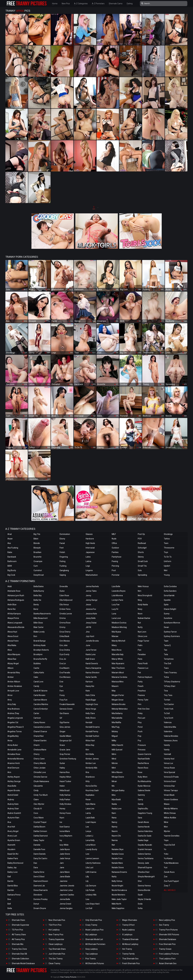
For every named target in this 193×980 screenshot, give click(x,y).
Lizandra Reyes (119, 591)
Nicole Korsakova (119, 890)
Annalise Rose (14, 754)
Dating (130, 4)
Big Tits (37, 534)
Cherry (37, 754)
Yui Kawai (168, 858)
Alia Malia (12, 645)
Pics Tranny (91, 959)
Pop (140, 736)
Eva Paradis (65, 673)
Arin (9, 772)
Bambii (11, 890)
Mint (114, 768)
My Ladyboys (91, 935)
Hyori (62, 818)
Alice (10, 650)
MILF (114, 534)
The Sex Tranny (56, 959)
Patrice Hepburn (145, 677)
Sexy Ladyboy (92, 949)
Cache (36, 668)
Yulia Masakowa (171, 863)
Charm (37, 745)
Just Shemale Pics (57, 954)
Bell (9, 904)
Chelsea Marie (40, 750)
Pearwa (141, 695)
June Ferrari (91, 650)
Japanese (90, 552)
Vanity (167, 750)
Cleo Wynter (39, 804)
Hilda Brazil (65, 790)
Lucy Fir (115, 609)
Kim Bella (90, 754)
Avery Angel (13, 831)
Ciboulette (38, 786)
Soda (140, 904)
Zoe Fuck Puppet (171, 881)
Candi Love (38, 682)
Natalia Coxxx (118, 854)
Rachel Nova (143, 763)
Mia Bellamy (117, 713)
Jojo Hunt (90, 636)
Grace (62, 745)
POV (140, 539)
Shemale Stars (18, 920)
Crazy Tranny (91, 925)
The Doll (167, 663)
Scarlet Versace (145, 849)
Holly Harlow (65, 795)
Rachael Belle (144, 759)
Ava (9, 822)
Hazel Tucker (65, 781)
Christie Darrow (40, 777)
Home (55, 4)
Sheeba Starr (144, 872)
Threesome (169, 548)
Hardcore (90, 539)
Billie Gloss (38, 623)
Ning (140, 600)
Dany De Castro (40, 858)
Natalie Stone (118, 868)
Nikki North (116, 904)
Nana (114, 818)
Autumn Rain (13, 818)
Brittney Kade (40, 645)
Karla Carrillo (91, 677)
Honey (62, 809)
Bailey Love (13, 872)
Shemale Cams (116, 4)
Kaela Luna (91, 654)
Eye (61, 686)
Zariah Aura (169, 872)
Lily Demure (91, 886)
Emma (63, 618)
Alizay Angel (13, 663)
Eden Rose (64, 595)
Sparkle (167, 600)
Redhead (142, 543)
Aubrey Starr (13, 809)
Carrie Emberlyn (41, 709)
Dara (36, 868)
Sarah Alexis (143, 822)
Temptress (169, 659)
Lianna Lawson (92, 858)
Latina (88, 561)
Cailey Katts (39, 673)
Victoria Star (169, 786)
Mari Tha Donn (118, 668)
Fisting (63, 561)
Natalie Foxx (117, 858)
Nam (114, 813)
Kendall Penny (92, 731)
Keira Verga (91, 709)
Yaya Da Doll (169, 845)
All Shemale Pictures (95, 963)
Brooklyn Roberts (41, 650)
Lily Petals (90, 890)
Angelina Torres (15, 731)
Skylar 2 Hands (144, 899)
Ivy (61, 840)
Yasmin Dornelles (172, 836)
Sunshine (168, 618)
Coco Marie (39, 818)
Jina (88, 632)
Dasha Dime (39, 872)
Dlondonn (38, 895)
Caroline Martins (41, 704)
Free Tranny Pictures (68, 977)
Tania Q (167, 645)
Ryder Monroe (144, 786)
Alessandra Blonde (16, 627)
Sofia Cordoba (170, 586)
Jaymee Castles (67, 895)
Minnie (115, 763)
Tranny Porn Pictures (168, 930)
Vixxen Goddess (171, 799)
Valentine (168, 731)
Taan (166, 641)
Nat (113, 845)
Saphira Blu (143, 809)
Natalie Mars (117, 863)
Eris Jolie (64, 645)
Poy (139, 741)
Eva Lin (63, 663)
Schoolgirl (142, 548)
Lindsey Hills (91, 895)
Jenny (88, 595)
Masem (115, 686)
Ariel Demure (13, 768)
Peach (141, 686)
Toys (166, 552)
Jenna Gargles (66, 908)
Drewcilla (64, 586)
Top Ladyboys (92, 954)
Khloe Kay (90, 745)
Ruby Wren (143, 777)
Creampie (38, 561)
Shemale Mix (18, 944)
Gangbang (64, 570)
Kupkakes (90, 795)
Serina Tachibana (146, 858)
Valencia (168, 722)
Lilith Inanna (91, 872)
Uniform (168, 561)
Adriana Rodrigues (16, 600)
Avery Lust (12, 836)
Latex (88, 557)
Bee (9, 899)
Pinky (140, 713)
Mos (114, 795)
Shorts (141, 552)
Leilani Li (89, 836)
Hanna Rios (65, 772)
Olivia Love (143, 636)
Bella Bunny (39, 591)
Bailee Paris (13, 858)
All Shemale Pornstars (95, 944)
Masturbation (92, 575)
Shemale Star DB (19, 954)
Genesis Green (66, 709)
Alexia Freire (13, 641)
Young (167, 575)
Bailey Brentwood (15, 863)
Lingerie (89, 570)
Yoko (166, 854)
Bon (35, 636)
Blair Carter (39, 627)
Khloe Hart (90, 741)
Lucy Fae (116, 605)
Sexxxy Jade (143, 863)
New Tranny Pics (56, 935)
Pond (140, 727)
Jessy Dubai (91, 623)
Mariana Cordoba (119, 677)
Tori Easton (169, 704)
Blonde (37, 543)
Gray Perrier (65, 754)
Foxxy (62, 695)
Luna (114, 614)
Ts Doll (167, 713)
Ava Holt (11, 827)
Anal (10, 534)
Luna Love (116, 618)
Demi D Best (39, 877)
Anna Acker (13, 745)
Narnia (115, 840)
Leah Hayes (91, 822)
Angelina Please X (16, 727)
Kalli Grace (90, 659)
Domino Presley (41, 899)
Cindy (36, 790)
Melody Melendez (120, 709)
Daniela (37, 845)
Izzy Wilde (64, 845)
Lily (87, 881)
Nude (114, 539)
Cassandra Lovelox (42, 727)
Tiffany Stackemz (172, 682)
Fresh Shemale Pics (131, 963)
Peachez (142, 691)
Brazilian (37, 552)
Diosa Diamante (41, 890)
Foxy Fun (64, 700)
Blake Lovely (39, 632)
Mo (113, 786)
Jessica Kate (91, 614)
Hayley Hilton (65, 777)
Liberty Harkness (93, 863)
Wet (166, 570)
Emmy (63, 627)
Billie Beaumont (41, 618)
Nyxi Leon (142, 632)
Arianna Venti (14, 763)
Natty (114, 877)
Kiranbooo (90, 777)
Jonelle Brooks (92, 641)
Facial (62, 543)
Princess (142, 750)
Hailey (62, 768)
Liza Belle (116, 586)
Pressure (142, 745)
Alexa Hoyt (12, 632)
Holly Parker (65, 799)
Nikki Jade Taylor (119, 899)
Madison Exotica (119, 623)
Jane (62, 868)
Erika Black (64, 636)
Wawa (167, 804)
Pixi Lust (141, 718)
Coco (36, 813)
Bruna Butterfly (40, 659)
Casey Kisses (39, 722)
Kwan (88, 799)
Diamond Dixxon (41, 881)
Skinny (141, 557)
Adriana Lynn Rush (16, 595)
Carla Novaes (39, 695)
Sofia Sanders (170, 591)
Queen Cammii (144, 754)
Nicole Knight (117, 886)
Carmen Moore (40, 700)
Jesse (88, 605)
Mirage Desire (118, 777)
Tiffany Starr (170, 686)
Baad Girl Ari (13, 854)
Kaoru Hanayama (93, 668)
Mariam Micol (118, 673)
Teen (166, 543)
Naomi (115, 831)
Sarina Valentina (145, 831)
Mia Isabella (117, 718)
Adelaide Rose (14, 591)
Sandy (141, 804)
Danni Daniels (40, 854)
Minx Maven (117, 772)
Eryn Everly (64, 654)
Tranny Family (128, 954)
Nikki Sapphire (118, 908)
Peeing (115, 561)
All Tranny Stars (19, 935)
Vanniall (167, 754)
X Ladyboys (127, 935)
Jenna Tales (91, 591)
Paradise (142, 654)
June (88, 645)
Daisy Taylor (39, 840)
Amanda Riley (14, 673)
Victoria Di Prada (171, 777)
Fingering (64, 557)
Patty (140, 682)
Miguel (115, 736)
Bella (10, 908)
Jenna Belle (65, 899)
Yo (165, 849)
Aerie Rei (12, 609)
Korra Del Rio (91, 786)
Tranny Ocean (165, 949)
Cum (36, 566)
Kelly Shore (91, 718)
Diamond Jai (39, 886)
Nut (139, 623)
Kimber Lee (91, 763)
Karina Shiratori (93, 673)
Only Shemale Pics (94, 920)
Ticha (166, 677)
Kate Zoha (90, 695)
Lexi (87, 854)
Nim (140, 591)
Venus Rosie (169, 768)
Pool (114, 570)
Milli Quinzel (117, 750)
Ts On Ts (168, 557)
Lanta (88, 813)
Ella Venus (64, 605)
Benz (36, 609)
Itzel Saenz (65, 827)
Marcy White (117, 659)
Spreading (142, 575)
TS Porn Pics (17, 930)
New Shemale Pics (57, 920)
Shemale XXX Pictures (169, 935)
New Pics (66, 4)
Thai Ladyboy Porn (167, 959)
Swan (166, 627)
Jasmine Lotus (66, 890)
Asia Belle (12, 786)
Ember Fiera (65, 609)
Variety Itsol (169, 759)
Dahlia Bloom (39, 827)
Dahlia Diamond (41, 836)
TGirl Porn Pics (55, 925)
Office (114, 543)
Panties (115, 552)
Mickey (115, 731)
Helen (62, 786)
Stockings (168, 534)
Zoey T (167, 886)
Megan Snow (118, 700)
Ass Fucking (13, 548)
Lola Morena (117, 595)
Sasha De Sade (145, 836)
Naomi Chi (116, 836)
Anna (10, 741)
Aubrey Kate (13, 804)
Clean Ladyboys (56, 944)
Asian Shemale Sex (168, 963)
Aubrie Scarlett (14, 813)
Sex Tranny (164, 925)
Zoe (166, 877)
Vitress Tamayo (171, 790)
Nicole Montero (118, 895)
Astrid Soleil (13, 795)
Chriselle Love (40, 772)
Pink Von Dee (144, 709)
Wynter (167, 831)
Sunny (167, 614)
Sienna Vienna (144, 886)
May (114, 691)
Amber (11, 677)
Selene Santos (144, 854)
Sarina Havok (144, 827)
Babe (10, 552)
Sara (140, 818)
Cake (36, 677)
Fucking (63, 566)
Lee (87, 827)
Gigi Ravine (64, 722)
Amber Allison (14, 682)
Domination (65, 534)
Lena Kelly (90, 840)
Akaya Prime (13, 618)
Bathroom (12, 561)
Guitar (62, 763)
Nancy (114, 822)
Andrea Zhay (13, 713)
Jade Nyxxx (65, 849)
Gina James (65, 727)
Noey (140, 609)
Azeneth (11, 845)
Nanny (115, 827)
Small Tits (142, 566)
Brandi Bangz (40, 641)
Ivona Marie (65, 831)
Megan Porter (118, 695)
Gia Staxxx (64, 713)
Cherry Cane (39, 759)
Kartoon (89, 682)
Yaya (166, 840)
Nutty (140, 627)
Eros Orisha (65, 650)
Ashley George (14, 781)
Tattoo (167, 539)
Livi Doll (89, 908)
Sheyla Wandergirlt (146, 877)
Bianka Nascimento (42, 614)
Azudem (11, 849)
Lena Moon (91, 845)
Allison (10, 668)
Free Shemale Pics (167, 944)
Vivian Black (169, 795)
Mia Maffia (116, 722)
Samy (140, 799)
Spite (166, 605)
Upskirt (167, 566)
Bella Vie (37, 600)
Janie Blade (65, 877)
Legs (88, 566)
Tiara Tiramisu (170, 673)
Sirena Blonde (144, 890)
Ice (61, 822)
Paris (140, 659)
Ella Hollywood (66, 600)
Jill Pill (88, 627)
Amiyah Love (13, 691)
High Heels (90, 543)
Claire (36, 799)
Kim (87, 750)
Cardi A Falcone (40, 691)
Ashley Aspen (14, 777)
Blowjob (37, 548)
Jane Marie (65, 872)
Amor (10, 695)
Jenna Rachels (92, 586)
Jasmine (64, 881)
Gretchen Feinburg (68, 759)
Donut (36, 904)
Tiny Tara (168, 695)
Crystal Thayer (40, 822)
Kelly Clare (90, 713)
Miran (114, 781)
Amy (10, 700)
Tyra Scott (169, 718)
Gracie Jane (65, 750)
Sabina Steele (144, 790)
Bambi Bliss (13, 886)
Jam (62, 863)
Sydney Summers (172, 636)
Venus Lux (168, 763)
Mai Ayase (116, 632)
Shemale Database (168, 939)
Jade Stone (65, 854)
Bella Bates (39, 586)
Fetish (62, 552)
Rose (140, 772)
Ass (9, 543)
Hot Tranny (127, 949)
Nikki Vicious (143, 586)
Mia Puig (116, 727)
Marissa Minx (118, 682)
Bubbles (37, 663)
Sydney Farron (170, 632)
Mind (114, 759)
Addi (10, 586)
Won (166, 827)
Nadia (114, 804)
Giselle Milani (65, 736)
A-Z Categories (81, 4)
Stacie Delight (170, 609)
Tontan (167, 700)
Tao (166, 650)
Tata (166, 654)
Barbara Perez (14, 895)
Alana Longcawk (15, 623)
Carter (36, 713)
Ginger (63, 731)
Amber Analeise (15, 686)
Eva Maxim (64, 668)
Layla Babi (90, 818)
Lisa (87, 899)
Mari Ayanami (118, 663)
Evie (61, 682)
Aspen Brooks (14, 790)
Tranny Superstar (56, 939)
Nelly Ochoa (117, 881)
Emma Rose (65, 623)
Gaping (63, 575)
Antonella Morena (16, 759)
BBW (10, 566)
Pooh (140, 731)
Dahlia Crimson (40, 831)
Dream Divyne (40, 908)
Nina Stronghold (145, 595)
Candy (36, 686)
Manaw (115, 636)
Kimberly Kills (91, 768)
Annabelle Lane (14, 750)
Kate (88, 691)
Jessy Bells (91, 618)
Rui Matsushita (144, 781)
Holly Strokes (65, 804)
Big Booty (12, 570)
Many (114, 645)
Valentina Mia (170, 727)
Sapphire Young (145, 813)
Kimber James (92, 759)
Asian (10, 539)
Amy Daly (12, 704)
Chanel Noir (39, 736)
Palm (140, 645)
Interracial (90, 548)
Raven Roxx (143, 768)
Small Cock (143, 561)
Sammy (141, 795)
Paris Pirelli (143, 663)
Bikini (36, 539)
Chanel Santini (40, 741)
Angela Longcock (15, 718)
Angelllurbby (13, 736)
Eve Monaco (65, 677)
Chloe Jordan (40, 768)
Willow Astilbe (170, 818)
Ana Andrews (14, 709)
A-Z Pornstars (98, 4)
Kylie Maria (90, 804)
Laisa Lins (90, 809)
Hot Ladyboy (54, 930)
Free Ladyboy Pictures (169, 954)
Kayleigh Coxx (92, 704)
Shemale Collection (20, 959)
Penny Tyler (143, 700)
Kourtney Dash (92, 790)
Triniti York (169, 709)
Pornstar (116, 575)
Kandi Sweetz (92, 663)
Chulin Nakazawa (41, 781)
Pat (139, 673)
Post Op (141, 534)
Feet (62, 548)
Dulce (62, 591)
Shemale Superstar (20, 925)
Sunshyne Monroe (172, 623)
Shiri (140, 881)
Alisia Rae (12, 659)
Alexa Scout (13, 636)
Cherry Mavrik (40, 763)
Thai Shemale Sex (130, 959)
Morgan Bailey (118, 790)
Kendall (89, 722)
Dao (35, 863)
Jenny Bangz (92, 600)
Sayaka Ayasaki (145, 845)
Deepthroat (39, 575)
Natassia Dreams (119, 872)
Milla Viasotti (117, 745)
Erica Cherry (65, 632)
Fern (62, 691)
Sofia (140, 908)
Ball (9, 877)
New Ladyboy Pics (167, 920)
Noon (140, 614)
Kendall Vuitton (92, 736)
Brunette (38, 557)
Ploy (140, 722)
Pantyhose (117, 557)
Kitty (88, 781)
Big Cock (11, 575)
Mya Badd (116, 799)
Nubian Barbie (144, 618)
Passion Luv (143, 668)
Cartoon (37, 718)
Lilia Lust (89, 868)
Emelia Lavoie (66, 614)
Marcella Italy (118, 654)
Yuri (166, 868)
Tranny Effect (128, 925)
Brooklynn (38, 654)
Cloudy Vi (38, 809)
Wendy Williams (171, 809)
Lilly (87, 877)
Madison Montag (119, 627)
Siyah (140, 895)
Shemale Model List (94, 939)
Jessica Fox (91, 609)
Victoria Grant (170, 781)
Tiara (166, 668)
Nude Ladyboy (129, 930)
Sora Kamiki (169, 595)
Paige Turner (144, 641)
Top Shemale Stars (57, 949)
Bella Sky (38, 595)
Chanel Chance (40, 731)
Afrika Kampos (14, 614)
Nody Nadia (143, 605)
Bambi (10, 881)
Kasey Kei (90, 686)
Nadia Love (117, 809)
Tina (166, 691)
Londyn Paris (117, 600)
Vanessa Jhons (171, 741)
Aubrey (11, 799)
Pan (140, 650)
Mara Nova (117, 650)
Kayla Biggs (91, 700)
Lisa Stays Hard (93, 904)
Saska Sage (143, 840)
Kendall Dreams (93, 727)
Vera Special (169, 772)
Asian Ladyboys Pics (94, 930)
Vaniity (167, 745)
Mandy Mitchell (118, 641)
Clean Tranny (54, 963)
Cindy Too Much (41, 795)
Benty (36, 605)
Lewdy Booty (91, 849)
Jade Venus (65, 858)
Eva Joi (63, 659)
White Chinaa (170, 813)
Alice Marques (14, 654)
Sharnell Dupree (145, 868)
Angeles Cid (13, 722)
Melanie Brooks (119, 704)
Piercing (115, 566)
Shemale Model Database (23, 963)
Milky (114, 741)
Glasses (89, 534)
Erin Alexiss (65, 641)
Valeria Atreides (171, 736)
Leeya (88, 831)
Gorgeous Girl (66, 741)
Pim (140, 704)
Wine (166, 822)
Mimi (114, 754)
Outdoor (115, 548)
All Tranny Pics (18, 939)
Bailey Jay (12, 868)
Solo (140, 570)
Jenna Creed (65, 904)
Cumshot (38, 570)
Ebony (62, 539)
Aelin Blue (12, 605)
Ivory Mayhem (66, 836)
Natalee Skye (118, 849)
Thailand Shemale (130, 939)
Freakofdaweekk (67, 704)
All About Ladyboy (130, 944)
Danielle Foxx (39, 849)
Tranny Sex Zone (19, 949)
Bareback (12, 557)
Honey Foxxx (65, 813)
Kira (87, 772)
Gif (61, 718)
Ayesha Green (14, 840)
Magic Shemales (130, 920)
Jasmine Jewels (67, 886)
